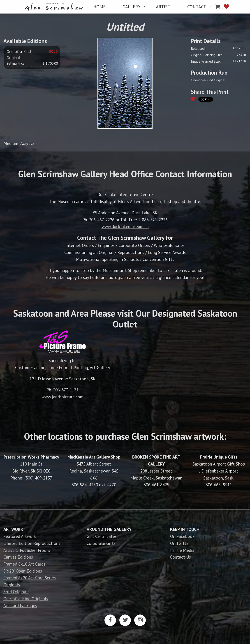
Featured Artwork (20, 536)
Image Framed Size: (206, 61)
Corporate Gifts (101, 543)
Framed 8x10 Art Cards (24, 564)
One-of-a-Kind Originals (26, 599)
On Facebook (182, 536)
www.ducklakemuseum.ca (125, 226)
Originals (12, 585)
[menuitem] (55, 7)
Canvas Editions (18, 557)
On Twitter (180, 543)
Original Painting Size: (207, 55)
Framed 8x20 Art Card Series (30, 578)
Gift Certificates (102, 536)
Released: (198, 48)
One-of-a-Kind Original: (209, 80)
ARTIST (163, 7)
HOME (99, 7)
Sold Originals (16, 592)
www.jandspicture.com (62, 397)
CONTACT (197, 7)
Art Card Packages (20, 605)
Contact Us (181, 557)
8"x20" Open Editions (23, 571)
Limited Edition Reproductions (32, 543)
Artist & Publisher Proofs (27, 550)
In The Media (182, 550)
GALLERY (131, 7)
